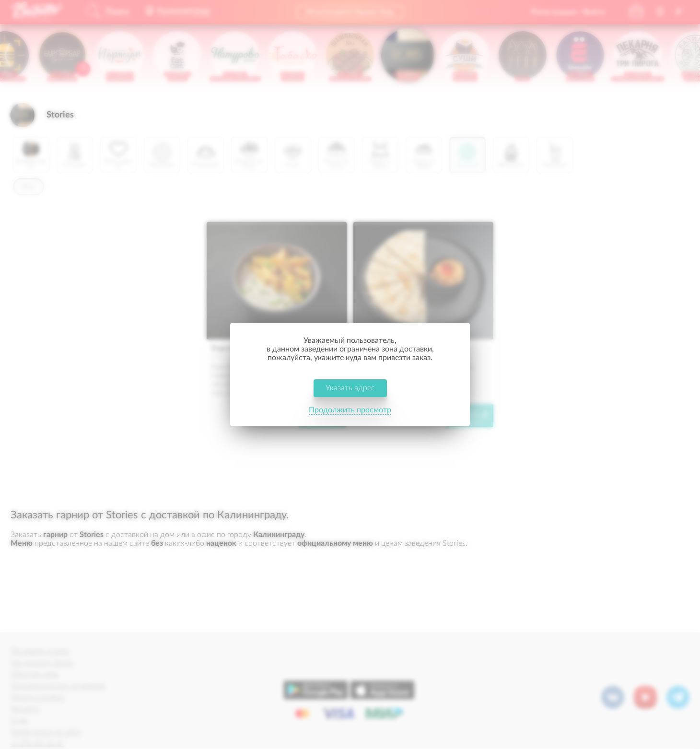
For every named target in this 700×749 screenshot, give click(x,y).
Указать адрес (350, 388)
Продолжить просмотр (350, 410)
